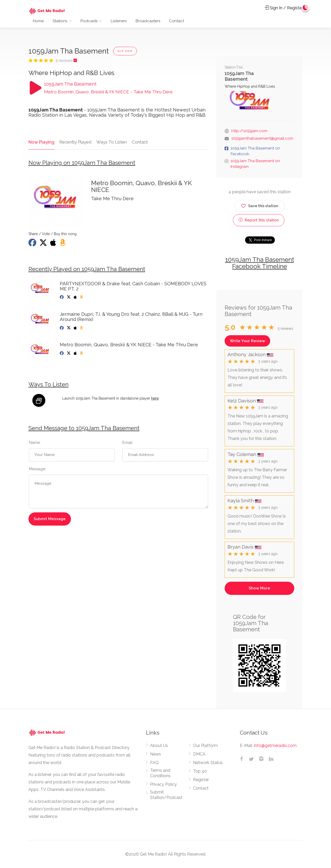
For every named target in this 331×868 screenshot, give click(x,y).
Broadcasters (148, 21)
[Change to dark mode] (305, 8)
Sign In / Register (284, 8)
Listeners (119, 21)
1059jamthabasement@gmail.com (262, 138)
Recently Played (75, 142)
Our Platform (205, 746)
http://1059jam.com (249, 131)
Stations (60, 21)
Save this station (259, 205)
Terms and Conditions (160, 773)
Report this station (259, 220)
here (155, 399)
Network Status (208, 763)
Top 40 (200, 771)
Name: (35, 443)
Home (38, 21)
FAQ (154, 763)
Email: (128, 443)
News (156, 754)
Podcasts (89, 21)
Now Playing (41, 142)
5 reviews (65, 61)
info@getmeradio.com (275, 746)
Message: (38, 469)
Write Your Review (247, 341)
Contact (176, 21)
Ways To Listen (111, 142)
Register (201, 780)
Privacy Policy (163, 784)
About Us (159, 746)
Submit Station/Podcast (166, 795)
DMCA (199, 754)
